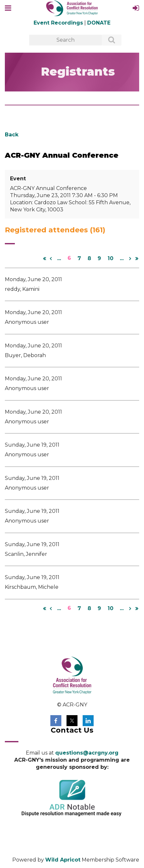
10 (110, 258)
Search (108, 40)
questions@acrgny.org (87, 753)
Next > (130, 259)
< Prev (51, 259)
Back (12, 135)
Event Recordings (58, 23)
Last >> (137, 259)
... (59, 258)
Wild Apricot (63, 860)
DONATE (99, 23)
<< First (44, 259)
